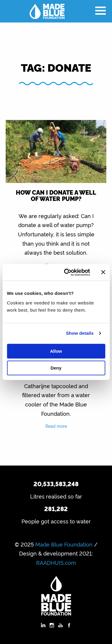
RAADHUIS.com (56, 562)
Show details (80, 333)
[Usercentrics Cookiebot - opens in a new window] (67, 272)
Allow (56, 351)
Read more (56, 426)
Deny (56, 368)
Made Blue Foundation (64, 544)
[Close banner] (103, 272)
